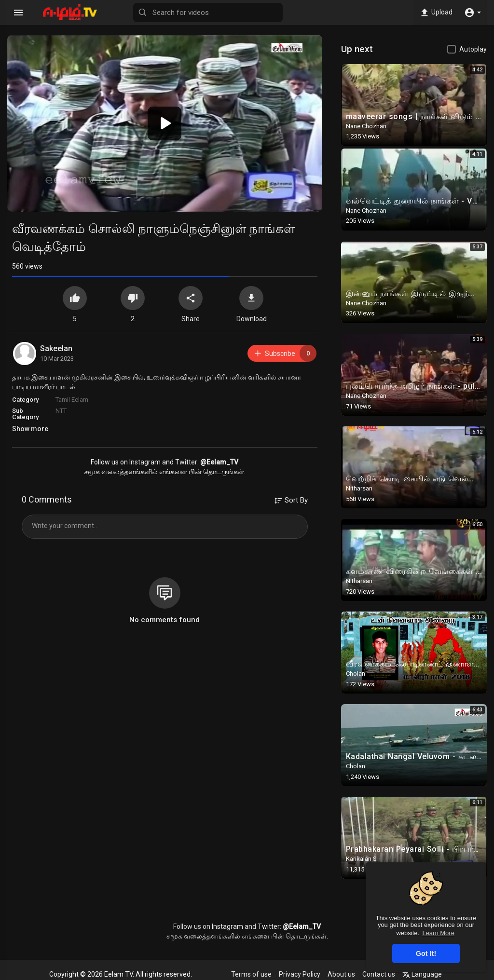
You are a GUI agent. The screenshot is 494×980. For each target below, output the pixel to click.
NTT (61, 411)
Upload (436, 13)
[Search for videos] (208, 13)
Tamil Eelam (72, 400)
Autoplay (473, 49)
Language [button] (422, 974)
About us (341, 974)
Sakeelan (56, 348)
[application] (165, 123)
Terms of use (251, 974)
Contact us (379, 974)
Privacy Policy (300, 974)
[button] (473, 13)
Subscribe (285, 353)
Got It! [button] (426, 953)
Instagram (145, 462)
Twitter (186, 462)
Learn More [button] (438, 933)
